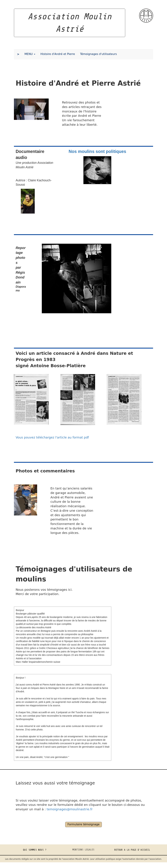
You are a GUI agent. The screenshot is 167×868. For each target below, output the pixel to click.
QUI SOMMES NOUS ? (35, 850)
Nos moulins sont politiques (97, 151)
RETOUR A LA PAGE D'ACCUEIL (132, 850)
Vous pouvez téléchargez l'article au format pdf (52, 437)
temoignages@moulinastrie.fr (70, 809)
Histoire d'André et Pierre (58, 54)
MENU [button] (30, 54)
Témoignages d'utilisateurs (99, 54)
